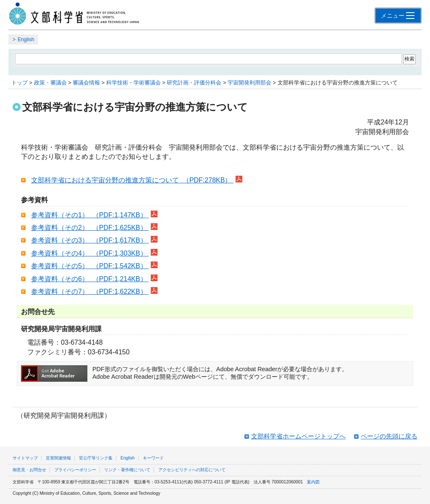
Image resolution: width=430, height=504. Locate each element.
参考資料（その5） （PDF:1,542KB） (90, 266)
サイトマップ (25, 458)
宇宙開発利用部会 (249, 83)
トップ (20, 83)
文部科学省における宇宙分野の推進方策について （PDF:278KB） (132, 180)
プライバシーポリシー (75, 470)
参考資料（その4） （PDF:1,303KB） (90, 253)
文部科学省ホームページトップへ (298, 436)
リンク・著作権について (127, 470)
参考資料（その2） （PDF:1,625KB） (90, 228)
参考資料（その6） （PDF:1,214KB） (90, 279)
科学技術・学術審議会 (134, 83)
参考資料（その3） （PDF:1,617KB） (90, 240)
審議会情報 (86, 83)
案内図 (313, 482)
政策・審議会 (50, 83)
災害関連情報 (58, 458)
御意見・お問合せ (29, 470)
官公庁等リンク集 (96, 458)
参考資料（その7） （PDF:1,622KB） (90, 292)
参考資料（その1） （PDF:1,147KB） (90, 215)
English (26, 40)
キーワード (153, 458)
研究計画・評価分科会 (194, 83)
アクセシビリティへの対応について (192, 470)
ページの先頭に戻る (389, 436)
